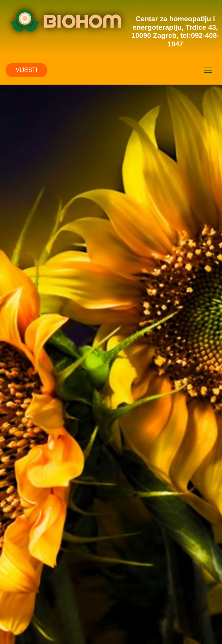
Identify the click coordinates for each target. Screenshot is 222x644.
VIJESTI (26, 70)
